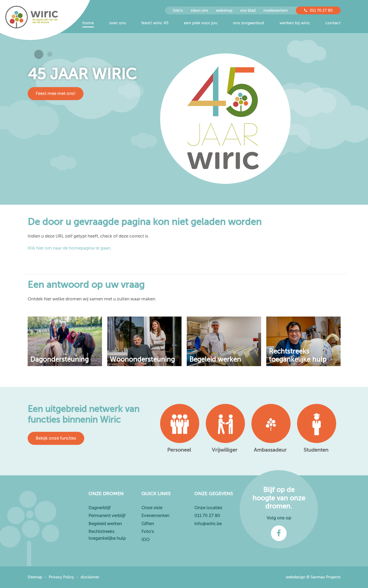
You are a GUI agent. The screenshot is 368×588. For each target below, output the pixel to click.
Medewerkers (276, 10)
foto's (178, 10)
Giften (148, 524)
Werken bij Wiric (295, 23)
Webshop (224, 10)
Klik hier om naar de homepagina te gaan (69, 248)
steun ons (199, 10)
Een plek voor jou (201, 23)
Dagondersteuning (59, 359)
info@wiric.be (208, 524)
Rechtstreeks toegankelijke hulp (298, 355)
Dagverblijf (99, 508)
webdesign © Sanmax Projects (313, 577)
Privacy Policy (61, 577)
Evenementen (155, 516)
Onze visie (152, 508)
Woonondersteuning (142, 359)
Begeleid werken (215, 359)
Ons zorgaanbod (249, 23)
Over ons (118, 23)
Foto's (148, 532)
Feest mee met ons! (56, 93)
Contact (333, 23)
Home (88, 23)
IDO (146, 540)
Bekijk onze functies (56, 438)
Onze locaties (208, 508)
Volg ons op (279, 518)
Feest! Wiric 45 (155, 23)
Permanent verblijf (107, 516)
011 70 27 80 (318, 10)
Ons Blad (248, 10)
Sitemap (35, 577)
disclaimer (90, 577)
